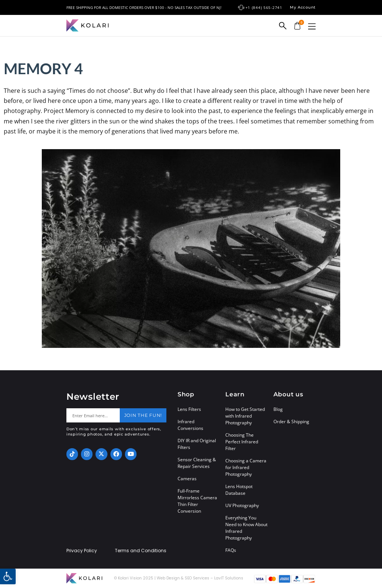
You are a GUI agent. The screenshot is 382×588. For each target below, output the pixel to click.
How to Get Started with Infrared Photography (245, 416)
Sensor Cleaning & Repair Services (197, 463)
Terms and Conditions (141, 551)
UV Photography (242, 505)
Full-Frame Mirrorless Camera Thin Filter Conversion (197, 501)
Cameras (187, 479)
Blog (278, 409)
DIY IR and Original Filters (197, 444)
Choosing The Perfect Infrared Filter (242, 442)
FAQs (231, 550)
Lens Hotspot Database (239, 490)
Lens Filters (189, 409)
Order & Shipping (291, 422)
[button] (312, 26)
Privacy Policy (82, 551)
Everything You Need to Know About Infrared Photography (246, 528)
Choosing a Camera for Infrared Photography (246, 467)
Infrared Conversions (190, 425)
